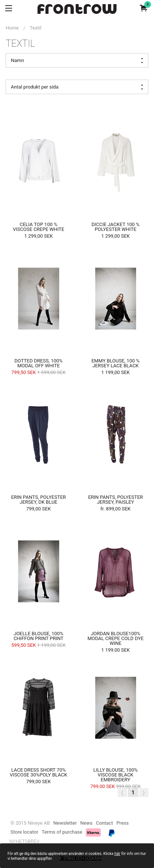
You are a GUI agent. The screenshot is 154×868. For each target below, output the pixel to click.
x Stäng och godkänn (81, 858)
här (117, 854)
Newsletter (65, 823)
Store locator (24, 832)
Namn (77, 61)
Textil (35, 28)
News (86, 823)
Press (123, 823)
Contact (104, 823)
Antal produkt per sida (77, 87)
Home (12, 28)
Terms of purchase (62, 832)
